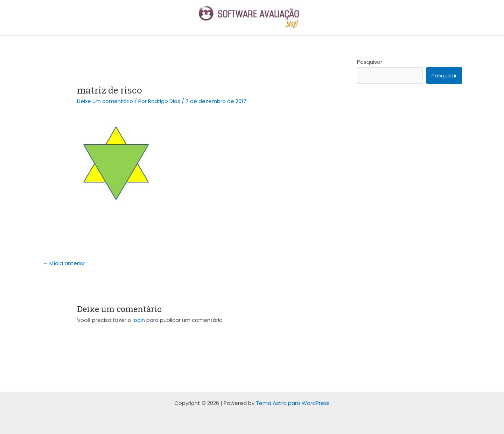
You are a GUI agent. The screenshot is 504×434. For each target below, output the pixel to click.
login (139, 320)
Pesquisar (370, 62)
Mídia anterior (64, 263)
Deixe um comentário (105, 101)
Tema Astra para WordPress (293, 403)
